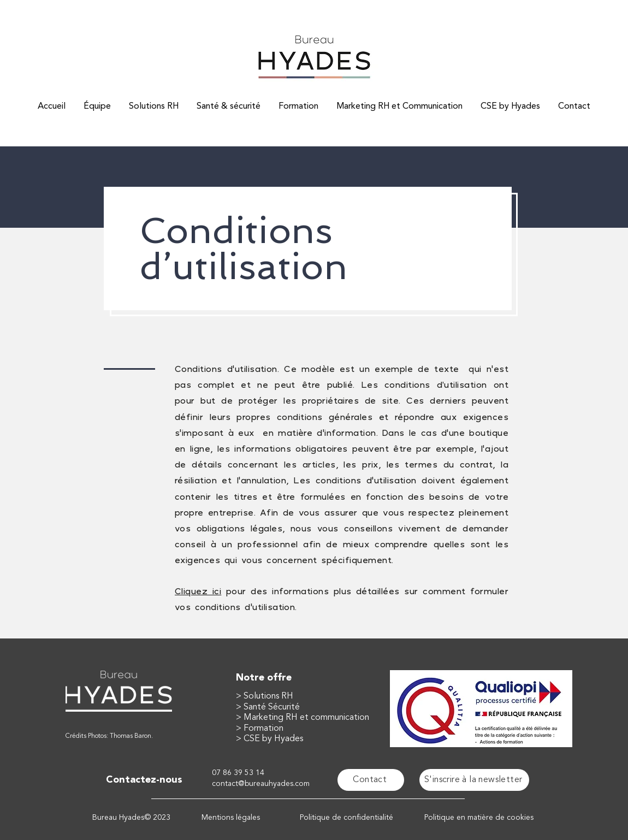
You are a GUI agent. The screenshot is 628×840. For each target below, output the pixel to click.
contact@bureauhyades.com (261, 784)
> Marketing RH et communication (303, 718)
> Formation (260, 729)
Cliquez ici (198, 591)
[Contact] (371, 780)
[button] (474, 780)
